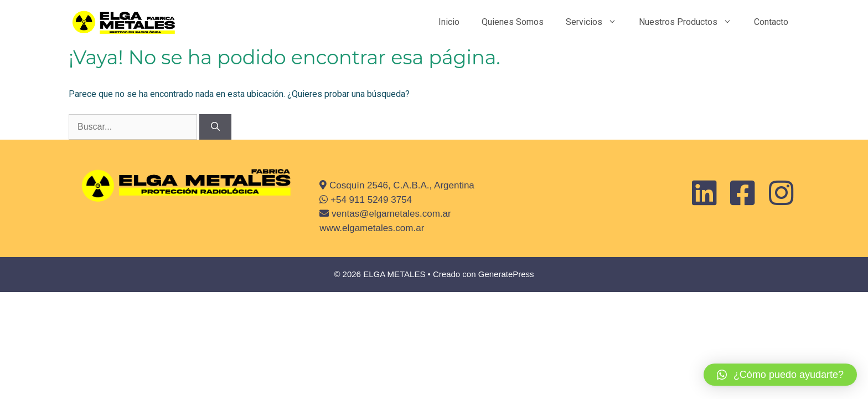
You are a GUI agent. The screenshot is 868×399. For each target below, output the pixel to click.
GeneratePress (506, 274)
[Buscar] (215, 127)
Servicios (597, 22)
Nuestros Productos (691, 22)
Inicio (449, 22)
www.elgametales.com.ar (372, 228)
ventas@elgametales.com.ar (390, 214)
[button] (780, 375)
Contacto (771, 22)
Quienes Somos (513, 22)
